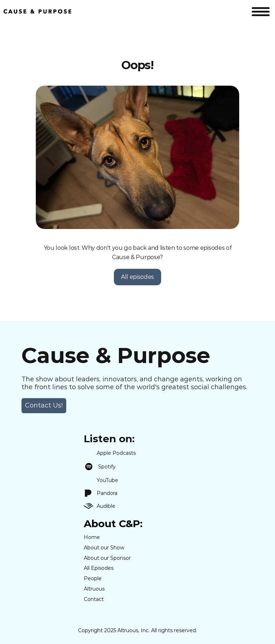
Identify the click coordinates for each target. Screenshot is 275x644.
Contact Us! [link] (44, 405)
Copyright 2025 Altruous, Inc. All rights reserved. (137, 630)
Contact (94, 599)
